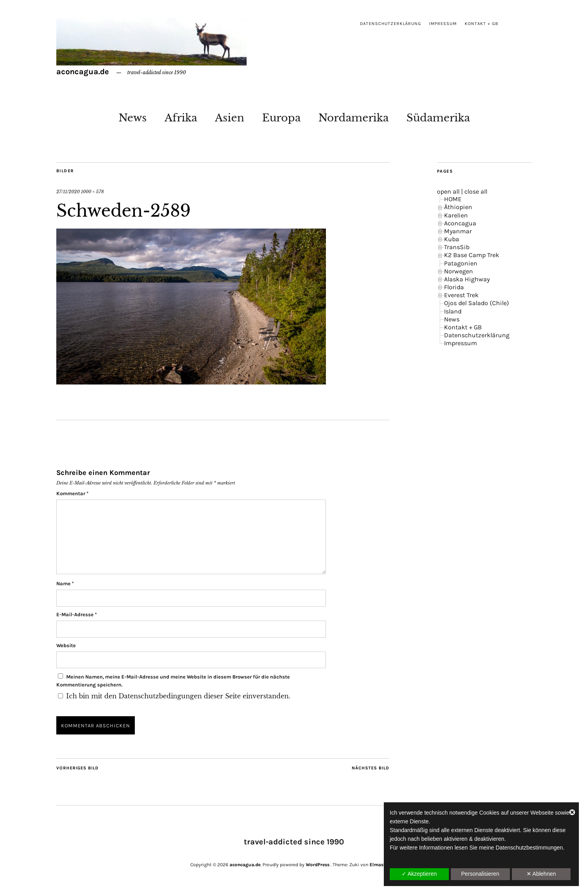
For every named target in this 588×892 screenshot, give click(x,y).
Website (66, 645)
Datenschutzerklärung (391, 24)
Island (453, 311)
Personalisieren (480, 874)
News (133, 118)
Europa (281, 118)
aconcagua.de (83, 72)
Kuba (452, 239)
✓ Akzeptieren (419, 874)
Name (65, 583)
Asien (230, 118)
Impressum (443, 24)
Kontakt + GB (482, 24)
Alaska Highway (467, 279)
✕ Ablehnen (541, 874)
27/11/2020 (68, 192)
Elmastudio (383, 865)
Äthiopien (458, 207)
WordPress (318, 865)
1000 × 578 (92, 192)
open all (448, 191)
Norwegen (459, 271)
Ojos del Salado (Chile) (477, 303)
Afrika (181, 118)
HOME (453, 199)
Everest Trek (461, 295)
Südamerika (438, 118)
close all (476, 191)
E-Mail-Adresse (77, 614)
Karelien (456, 215)
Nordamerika (353, 118)
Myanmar (458, 231)
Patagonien (461, 263)
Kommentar (72, 493)
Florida (454, 287)
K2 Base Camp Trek (472, 255)
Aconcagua (460, 223)
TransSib (457, 247)
